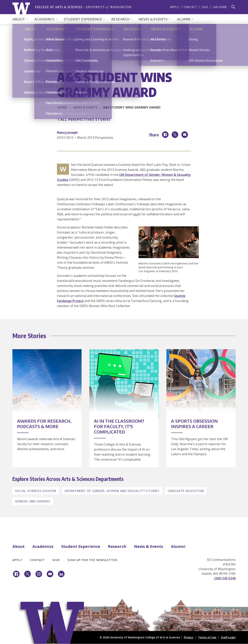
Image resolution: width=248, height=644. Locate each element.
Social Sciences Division (36, 491)
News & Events (153, 19)
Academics (44, 19)
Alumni (184, 19)
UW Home (220, 7)
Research (120, 19)
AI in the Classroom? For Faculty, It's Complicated (119, 426)
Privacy (189, 637)
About (19, 19)
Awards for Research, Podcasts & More (44, 424)
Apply (175, 7)
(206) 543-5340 (225, 578)
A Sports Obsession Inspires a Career (194, 424)
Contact (190, 7)
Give (205, 7)
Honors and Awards (33, 501)
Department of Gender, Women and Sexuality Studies (112, 491)
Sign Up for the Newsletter (92, 560)
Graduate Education (186, 491)
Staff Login (228, 637)
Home (62, 107)
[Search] (233, 7)
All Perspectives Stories (86, 120)
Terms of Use (207, 637)
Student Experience (83, 19)
